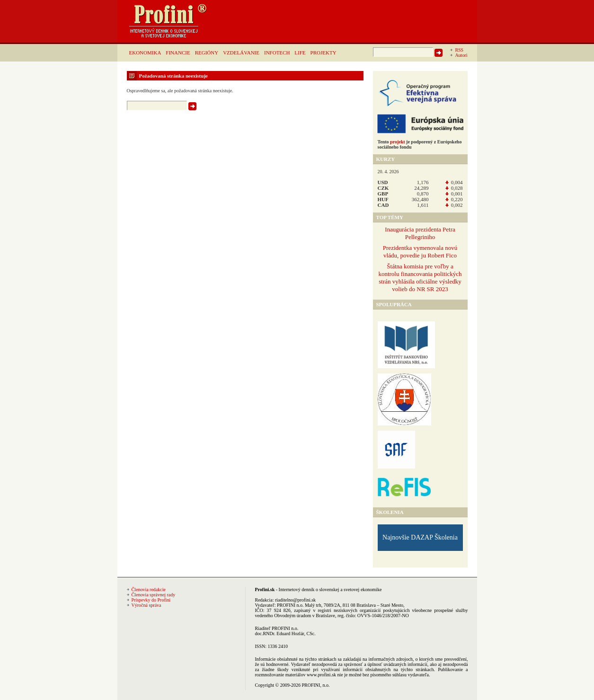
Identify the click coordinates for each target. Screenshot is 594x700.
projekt (397, 142)
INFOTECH (277, 53)
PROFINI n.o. (290, 605)
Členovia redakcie (149, 589)
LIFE (300, 53)
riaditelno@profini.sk (295, 600)
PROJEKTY (324, 53)
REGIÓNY (207, 53)
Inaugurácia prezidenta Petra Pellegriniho (420, 233)
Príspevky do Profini (151, 600)
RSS (459, 50)
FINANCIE (178, 53)
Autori (461, 55)
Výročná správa (146, 605)
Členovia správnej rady (154, 595)
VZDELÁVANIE (241, 53)
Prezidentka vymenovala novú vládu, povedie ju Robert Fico (420, 252)
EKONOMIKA (145, 53)
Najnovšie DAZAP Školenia (420, 537)
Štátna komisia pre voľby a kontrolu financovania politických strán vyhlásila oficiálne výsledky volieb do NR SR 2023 (420, 278)
